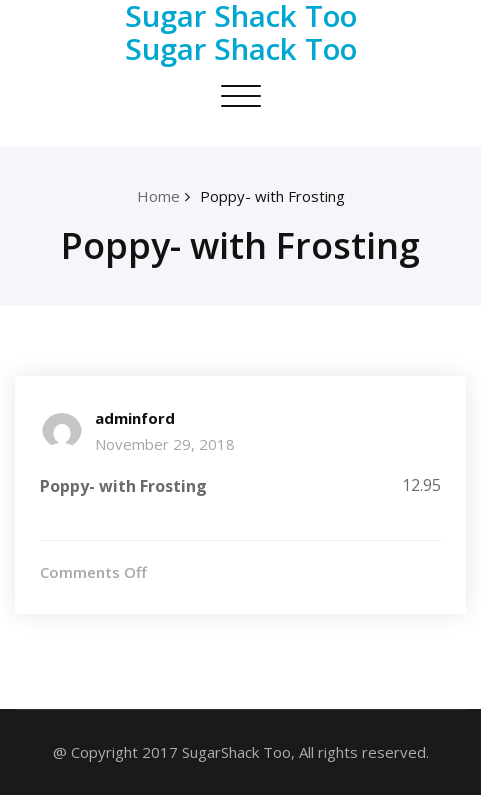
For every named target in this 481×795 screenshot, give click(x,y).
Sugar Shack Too (241, 48)
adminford (135, 418)
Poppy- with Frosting (272, 196)
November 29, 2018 (165, 444)
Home (158, 196)
